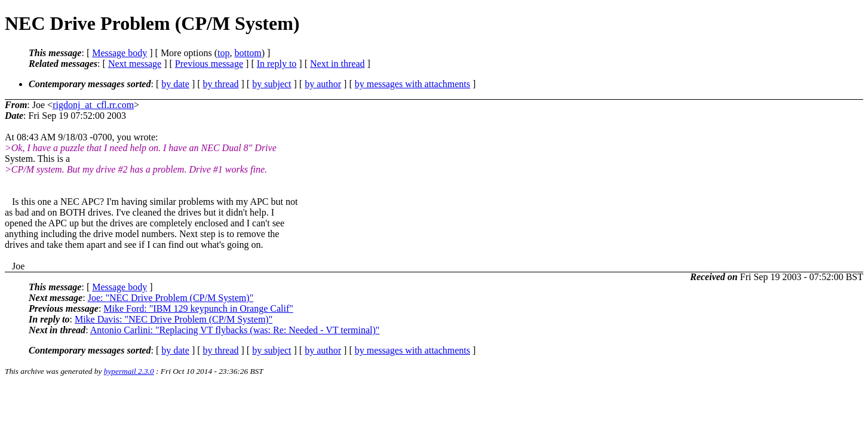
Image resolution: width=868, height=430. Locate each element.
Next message (135, 64)
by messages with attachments (412, 84)
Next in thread (338, 64)
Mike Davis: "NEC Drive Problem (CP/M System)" (174, 319)
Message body (119, 53)
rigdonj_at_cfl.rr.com (93, 105)
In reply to (277, 64)
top (223, 53)
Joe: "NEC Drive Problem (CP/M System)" (171, 298)
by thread (221, 84)
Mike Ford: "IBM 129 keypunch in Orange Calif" (198, 308)
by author (323, 84)
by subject (272, 84)
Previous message (209, 64)
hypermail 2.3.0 (129, 371)
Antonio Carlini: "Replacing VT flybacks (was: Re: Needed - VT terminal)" (235, 330)
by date (175, 84)
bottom (248, 53)
